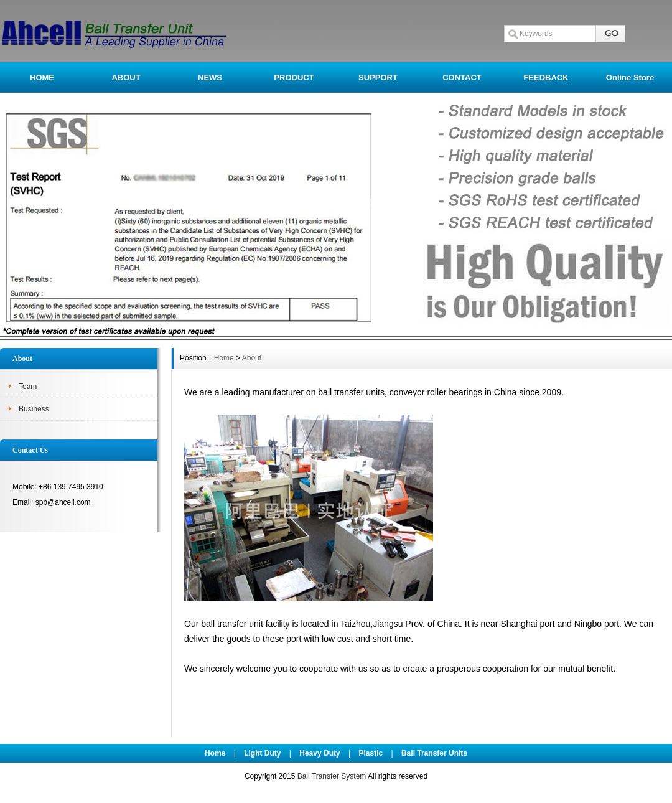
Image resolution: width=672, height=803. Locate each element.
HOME (42, 77)
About (252, 358)
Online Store (630, 77)
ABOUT (126, 77)
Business (34, 409)
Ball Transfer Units (434, 753)
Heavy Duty (320, 753)
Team (28, 387)
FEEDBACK (546, 77)
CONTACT (462, 77)
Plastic (371, 753)
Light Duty (262, 753)
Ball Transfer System (332, 776)
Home (224, 358)
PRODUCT (294, 77)
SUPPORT (378, 77)
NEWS (210, 77)
